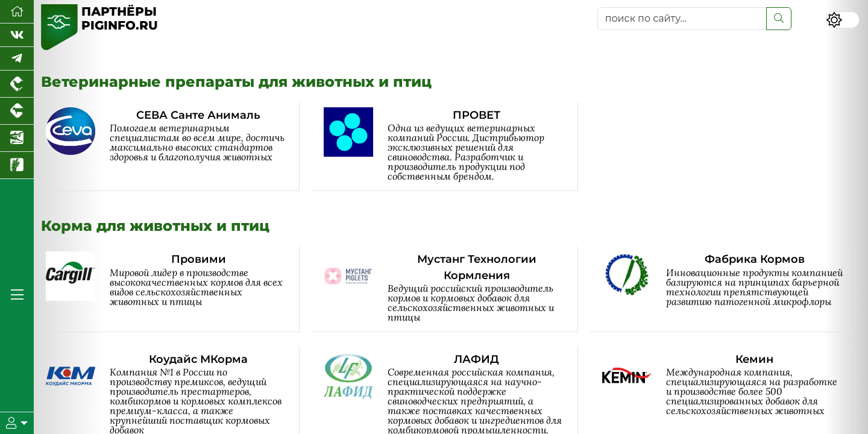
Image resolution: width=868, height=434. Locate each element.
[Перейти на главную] (17, 12)
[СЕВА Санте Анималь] (173, 147)
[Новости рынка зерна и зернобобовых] (17, 165)
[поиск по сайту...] (682, 19)
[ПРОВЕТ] (451, 147)
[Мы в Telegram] (17, 59)
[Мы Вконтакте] (17, 35)
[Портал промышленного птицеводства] (17, 84)
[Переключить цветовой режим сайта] (843, 20)
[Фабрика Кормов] (729, 289)
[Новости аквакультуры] (17, 138)
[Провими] (173, 289)
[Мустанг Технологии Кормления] (451, 289)
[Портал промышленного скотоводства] (17, 111)
